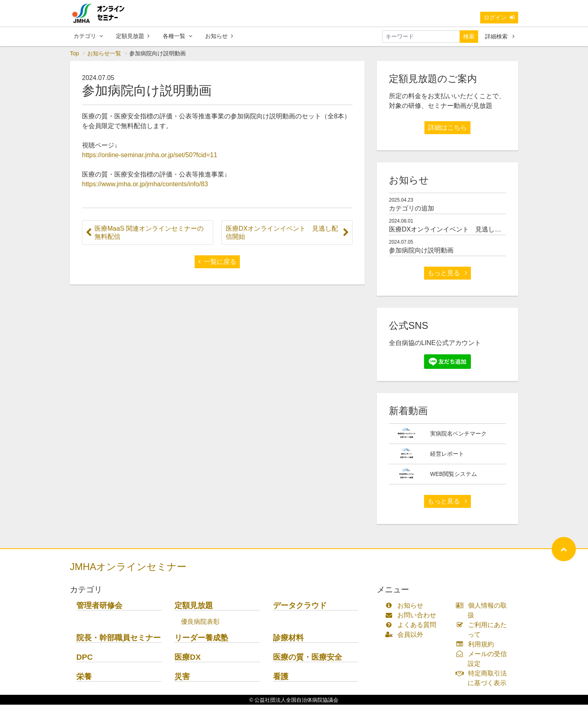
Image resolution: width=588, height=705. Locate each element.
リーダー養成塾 (201, 638)
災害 (182, 677)
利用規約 (477, 645)
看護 (281, 677)
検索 (469, 36)
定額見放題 (133, 36)
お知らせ (219, 36)
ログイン (499, 17)
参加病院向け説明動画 (421, 251)
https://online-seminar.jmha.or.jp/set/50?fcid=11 (150, 155)
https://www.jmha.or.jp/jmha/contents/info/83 (145, 184)
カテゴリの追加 (412, 209)
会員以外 (406, 635)
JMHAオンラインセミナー (128, 567)
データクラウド (300, 606)
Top (75, 54)
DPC (85, 658)
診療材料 (288, 638)
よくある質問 (413, 625)
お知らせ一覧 (104, 54)
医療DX (188, 658)
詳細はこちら (447, 128)
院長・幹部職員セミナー (119, 638)
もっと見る (447, 273)
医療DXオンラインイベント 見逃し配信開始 (455, 230)
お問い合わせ (413, 616)
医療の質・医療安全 (308, 658)
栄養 (84, 677)
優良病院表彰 (200, 622)
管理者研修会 (99, 606)
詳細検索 (500, 36)
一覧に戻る (217, 262)
